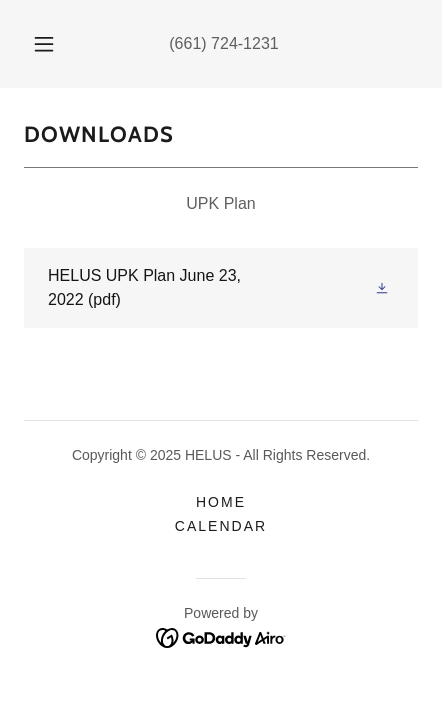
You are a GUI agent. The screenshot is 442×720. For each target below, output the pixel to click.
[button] (44, 44)
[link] (221, 288)
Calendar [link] (221, 526)
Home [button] (221, 502)
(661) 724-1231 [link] (223, 43)
